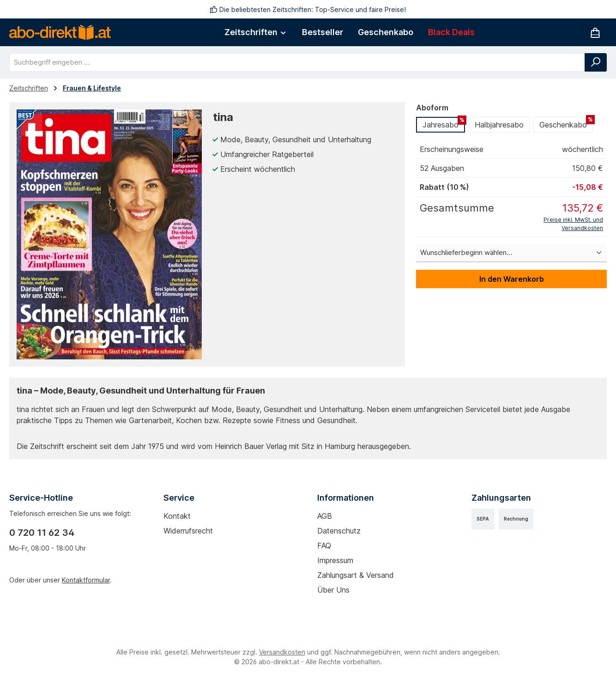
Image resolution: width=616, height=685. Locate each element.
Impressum (335, 560)
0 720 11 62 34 (42, 533)
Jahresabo (444, 123)
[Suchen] (596, 62)
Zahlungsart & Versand (356, 575)
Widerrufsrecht (188, 531)
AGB (325, 516)
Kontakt (177, 516)
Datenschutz (339, 531)
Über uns (333, 590)
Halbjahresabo (499, 125)
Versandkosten (282, 652)
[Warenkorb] (595, 33)
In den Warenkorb (512, 279)
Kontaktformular (86, 580)
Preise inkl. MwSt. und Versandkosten (573, 224)
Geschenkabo (566, 123)
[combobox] (297, 62)
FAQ (324, 546)
